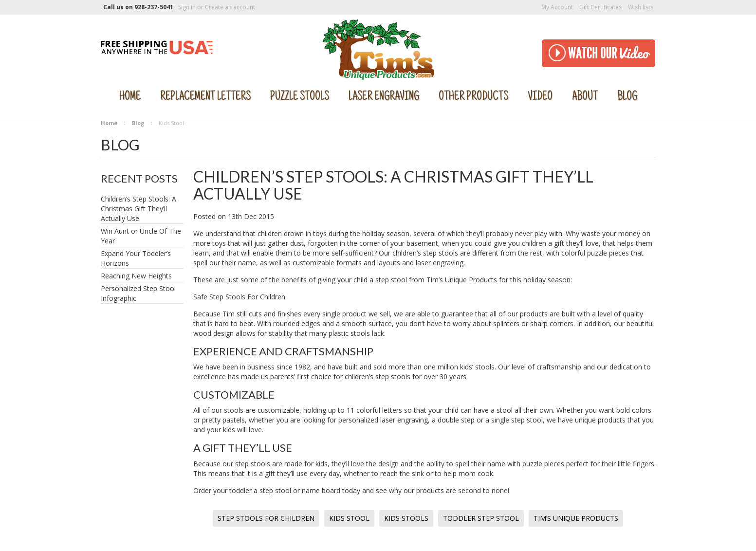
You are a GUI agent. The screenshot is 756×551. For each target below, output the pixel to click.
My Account (557, 7)
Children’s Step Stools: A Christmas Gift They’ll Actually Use (138, 209)
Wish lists (641, 7)
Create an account (230, 7)
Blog (138, 123)
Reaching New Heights (136, 276)
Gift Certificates (600, 7)
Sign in (187, 7)
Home (109, 123)
